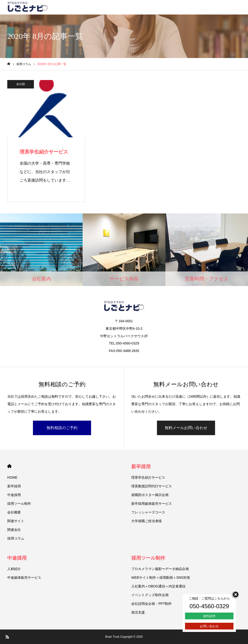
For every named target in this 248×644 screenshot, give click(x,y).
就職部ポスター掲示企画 (150, 495)
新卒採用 (14, 486)
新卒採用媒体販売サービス (152, 504)
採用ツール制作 (19, 504)
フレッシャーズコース (148, 512)
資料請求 (209, 616)
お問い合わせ (209, 626)
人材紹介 (14, 569)
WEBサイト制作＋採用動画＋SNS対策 (161, 578)
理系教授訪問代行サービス (152, 486)
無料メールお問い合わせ (186, 428)
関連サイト (16, 521)
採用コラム (16, 538)
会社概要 (14, 512)
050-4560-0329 (209, 606)
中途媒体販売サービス (24, 578)
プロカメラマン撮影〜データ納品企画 (160, 569)
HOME (9, 466)
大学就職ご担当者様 (147, 521)
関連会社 (14, 530)
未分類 (21, 84)
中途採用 (14, 495)
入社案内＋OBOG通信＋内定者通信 (158, 586)
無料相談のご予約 (62, 428)
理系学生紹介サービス (148, 477)
